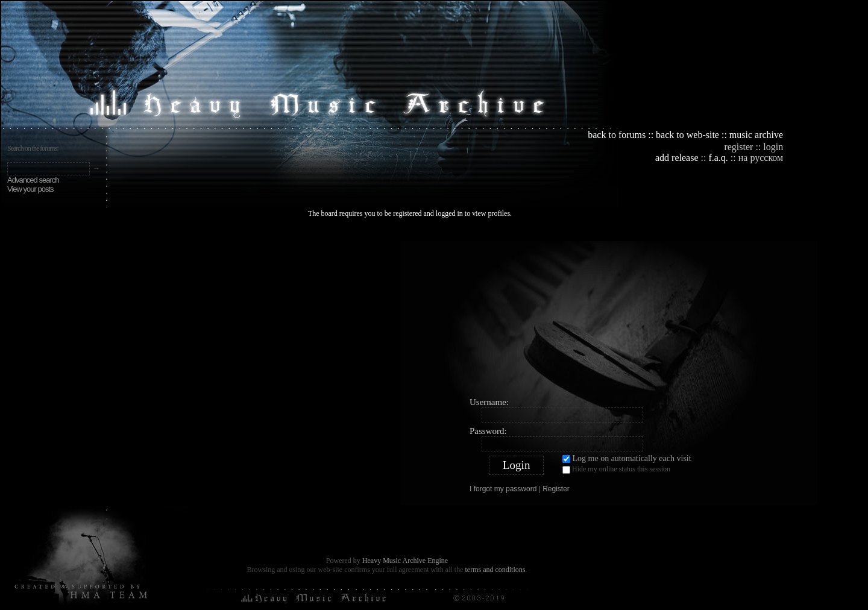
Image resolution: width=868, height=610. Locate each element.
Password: (488, 431)
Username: (489, 402)
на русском (761, 158)
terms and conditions (495, 570)
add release (677, 158)
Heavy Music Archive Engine (405, 561)
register (738, 147)
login (773, 147)
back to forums (617, 135)
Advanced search (33, 180)
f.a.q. (718, 158)
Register (556, 489)
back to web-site (687, 135)
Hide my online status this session (616, 469)
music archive (756, 135)
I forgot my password (503, 489)
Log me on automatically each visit (627, 458)
